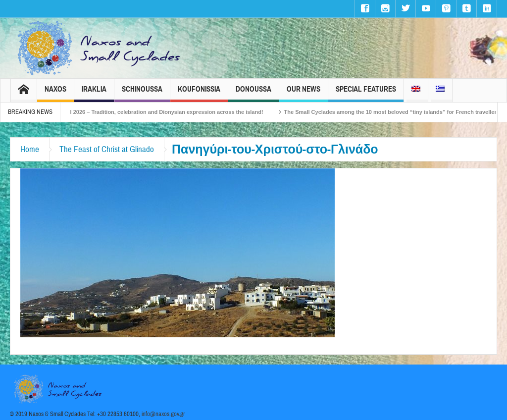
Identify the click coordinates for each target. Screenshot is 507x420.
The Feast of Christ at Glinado (107, 149)
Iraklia (94, 93)
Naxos (55, 93)
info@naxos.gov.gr (163, 414)
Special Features (366, 93)
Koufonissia (199, 93)
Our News (304, 93)
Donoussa (253, 93)
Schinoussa (142, 93)
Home (30, 149)
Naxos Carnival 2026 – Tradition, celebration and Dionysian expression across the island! (161, 112)
